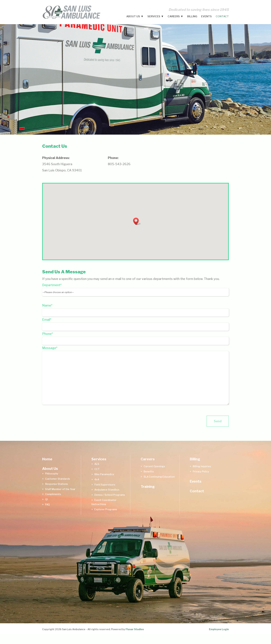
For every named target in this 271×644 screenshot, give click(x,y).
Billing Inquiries (202, 466)
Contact (222, 17)
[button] (137, 221)
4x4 (97, 479)
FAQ (47, 504)
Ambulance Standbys (107, 490)
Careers (174, 17)
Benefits (149, 471)
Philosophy (52, 474)
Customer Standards (58, 479)
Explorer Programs (106, 509)
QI (46, 499)
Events (206, 17)
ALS (97, 464)
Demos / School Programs (110, 495)
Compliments (53, 494)
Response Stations (57, 484)
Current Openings (154, 466)
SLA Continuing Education (159, 477)
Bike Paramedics (104, 474)
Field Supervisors (105, 485)
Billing (192, 17)
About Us (133, 17)
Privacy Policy (201, 471)
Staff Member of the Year (60, 489)
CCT (97, 469)
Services (154, 17)
